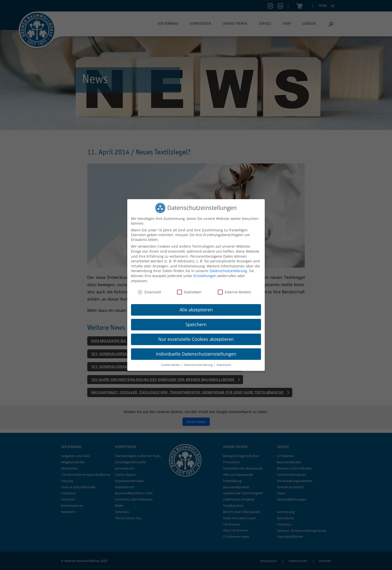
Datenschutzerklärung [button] (198, 365)
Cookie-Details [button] (171, 365)
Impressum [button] (224, 365)
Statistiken (189, 292)
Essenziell (149, 292)
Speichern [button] (196, 324)
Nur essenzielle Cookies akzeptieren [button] (196, 339)
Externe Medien (234, 292)
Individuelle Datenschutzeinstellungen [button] (196, 354)
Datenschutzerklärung (228, 271)
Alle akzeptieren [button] (196, 310)
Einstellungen (205, 276)
